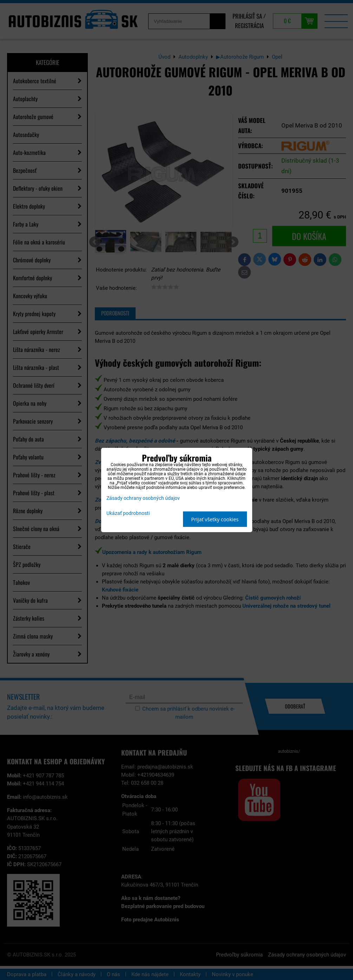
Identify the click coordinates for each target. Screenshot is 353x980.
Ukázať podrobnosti (128, 514)
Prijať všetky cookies (215, 519)
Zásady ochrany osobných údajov (143, 498)
